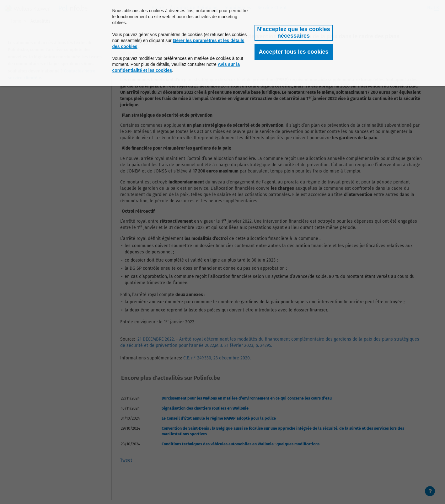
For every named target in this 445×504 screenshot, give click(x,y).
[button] (294, 33)
